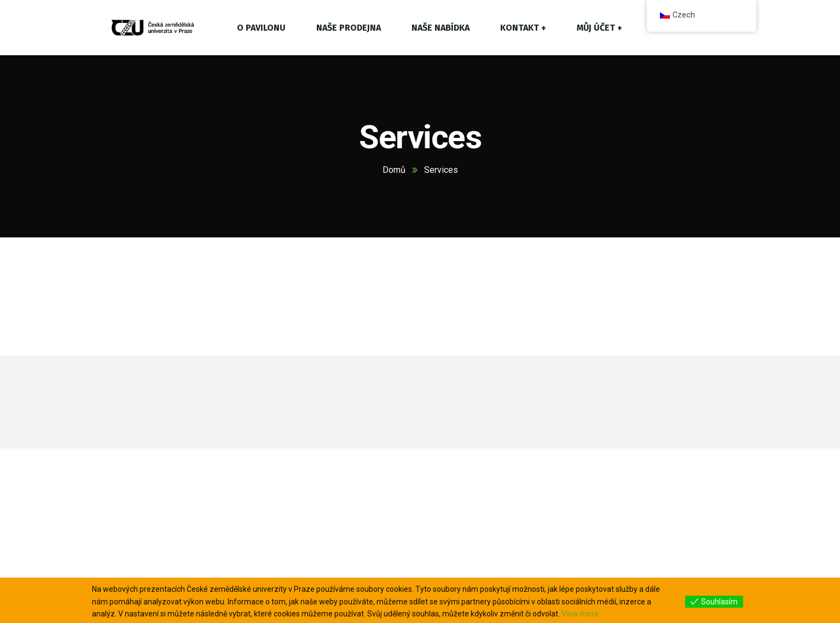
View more (580, 614)
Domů (394, 170)
